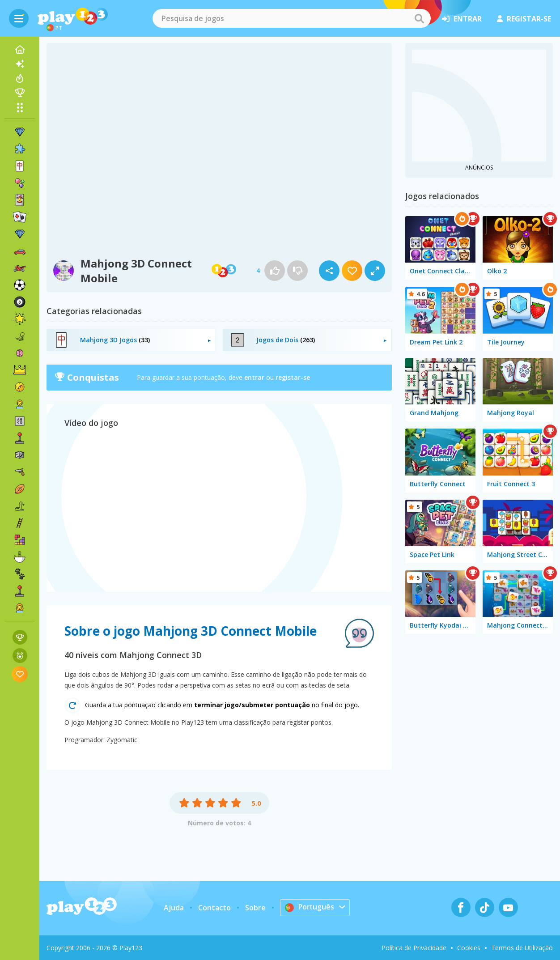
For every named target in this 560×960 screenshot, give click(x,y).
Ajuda (173, 908)
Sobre (255, 908)
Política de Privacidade (414, 948)
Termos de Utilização (522, 948)
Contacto (214, 908)
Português (310, 907)
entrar (462, 19)
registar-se (524, 19)
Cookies (469, 948)
